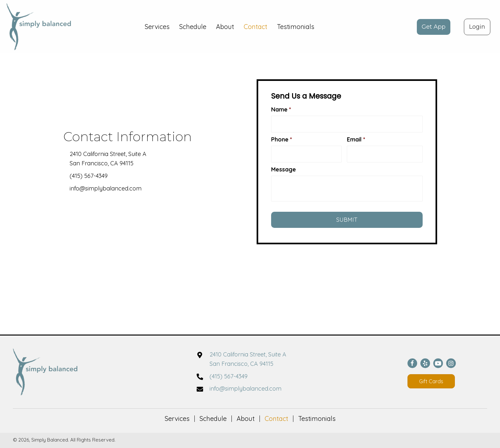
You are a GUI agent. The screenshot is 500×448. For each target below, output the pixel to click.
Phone (282, 139)
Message (284, 169)
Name (281, 109)
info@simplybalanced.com (106, 188)
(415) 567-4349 (89, 176)
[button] (434, 27)
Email (356, 139)
